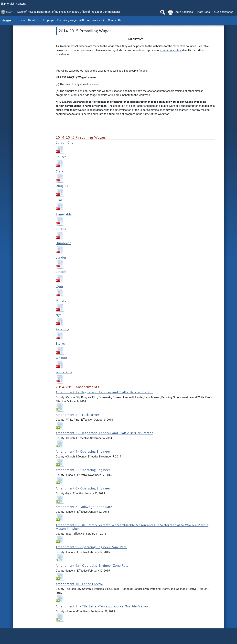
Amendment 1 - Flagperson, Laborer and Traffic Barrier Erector (104, 392)
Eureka (61, 229)
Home (5, 20)
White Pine (64, 372)
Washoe (62, 358)
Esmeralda (64, 214)
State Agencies (184, 12)
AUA (82, 20)
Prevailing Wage (67, 20)
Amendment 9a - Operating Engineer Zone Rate (92, 565)
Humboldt (63, 243)
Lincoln (61, 272)
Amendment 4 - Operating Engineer (83, 451)
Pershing (62, 329)
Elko (59, 200)
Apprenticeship (96, 20)
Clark (60, 171)
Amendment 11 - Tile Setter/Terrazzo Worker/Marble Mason (102, 606)
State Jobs (203, 12)
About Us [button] (33, 20)
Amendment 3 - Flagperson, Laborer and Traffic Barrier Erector (104, 433)
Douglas (62, 186)
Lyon (59, 286)
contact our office (171, 50)
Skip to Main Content (13, 4)
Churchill (63, 157)
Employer (49, 20)
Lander (61, 257)
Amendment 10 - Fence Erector (80, 584)
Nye (59, 315)
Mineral (62, 300)
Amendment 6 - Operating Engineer (83, 488)
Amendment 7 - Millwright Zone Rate (84, 507)
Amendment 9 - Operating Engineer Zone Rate (91, 547)
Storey (61, 343)
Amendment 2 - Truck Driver (78, 415)
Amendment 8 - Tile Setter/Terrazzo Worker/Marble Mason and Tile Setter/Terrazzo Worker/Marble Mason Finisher (132, 527)
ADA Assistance (223, 12)
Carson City (64, 143)
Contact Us (115, 20)
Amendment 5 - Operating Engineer (83, 470)
